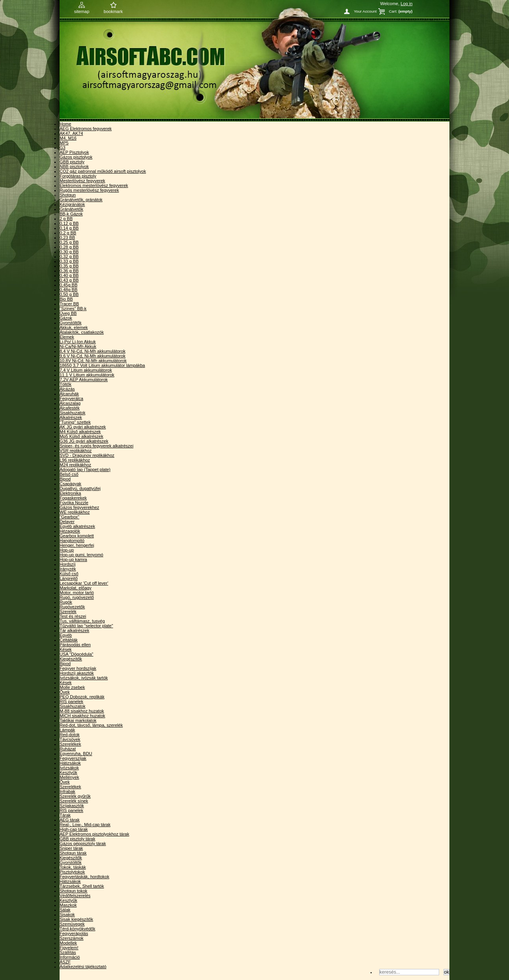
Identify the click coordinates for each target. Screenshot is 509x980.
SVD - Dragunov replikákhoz (87, 455)
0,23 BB (67, 238)
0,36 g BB (69, 271)
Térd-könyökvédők (78, 929)
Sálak (65, 910)
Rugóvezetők (72, 607)
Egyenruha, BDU (76, 754)
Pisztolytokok (72, 872)
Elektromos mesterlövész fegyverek (94, 185)
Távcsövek (70, 739)
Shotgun (68, 195)
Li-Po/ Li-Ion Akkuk (78, 342)
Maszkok (68, 905)
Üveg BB (68, 313)
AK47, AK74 (71, 133)
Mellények (69, 777)
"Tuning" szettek (75, 422)
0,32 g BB (69, 256)
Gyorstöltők (71, 323)
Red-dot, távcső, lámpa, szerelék (91, 725)
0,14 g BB (69, 228)
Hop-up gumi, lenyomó (81, 555)
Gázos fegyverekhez (79, 507)
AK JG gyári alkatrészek (83, 427)
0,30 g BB (69, 252)
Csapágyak (70, 484)
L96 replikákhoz (75, 460)
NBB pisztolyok (74, 166)
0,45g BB (68, 285)
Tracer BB (69, 304)
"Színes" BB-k (73, 309)
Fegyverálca (71, 398)
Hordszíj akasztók (77, 673)
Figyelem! (69, 948)
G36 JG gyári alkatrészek (84, 441)
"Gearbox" (69, 517)
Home (65, 124)
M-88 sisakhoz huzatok (82, 711)
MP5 (64, 143)
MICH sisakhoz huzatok (82, 716)
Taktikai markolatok (78, 720)
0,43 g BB (69, 280)
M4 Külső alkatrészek (80, 432)
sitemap (82, 11)
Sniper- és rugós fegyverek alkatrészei (96, 446)
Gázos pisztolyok (76, 157)
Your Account (365, 11)
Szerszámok (72, 938)
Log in (406, 4)
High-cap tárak (74, 829)
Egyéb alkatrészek (77, 526)
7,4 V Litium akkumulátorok (86, 370)
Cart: (393, 11)
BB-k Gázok (71, 214)
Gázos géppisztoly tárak (83, 843)
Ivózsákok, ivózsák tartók (84, 678)
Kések (66, 649)
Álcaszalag (70, 403)
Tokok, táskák (73, 867)
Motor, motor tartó (77, 593)
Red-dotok (70, 735)
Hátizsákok (70, 763)
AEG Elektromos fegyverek (86, 129)
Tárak (65, 815)
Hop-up (67, 550)
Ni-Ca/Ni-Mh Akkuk (78, 346)
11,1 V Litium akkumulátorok (87, 375)
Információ (70, 957)
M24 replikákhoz (75, 465)
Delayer (67, 522)
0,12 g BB (69, 223)
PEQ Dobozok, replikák (82, 697)
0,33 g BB (69, 261)
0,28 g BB (69, 247)
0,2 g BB (68, 233)
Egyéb (66, 635)
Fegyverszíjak (73, 758)
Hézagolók (70, 531)
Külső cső (69, 574)
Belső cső (69, 474)
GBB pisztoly (72, 162)
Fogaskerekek (73, 498)
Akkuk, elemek (74, 327)
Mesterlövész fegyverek (82, 181)
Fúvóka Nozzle (74, 503)
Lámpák (67, 730)
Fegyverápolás (74, 933)
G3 (63, 148)
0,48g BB (68, 290)
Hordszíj (67, 564)
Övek (65, 692)
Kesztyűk (68, 772)
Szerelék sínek (74, 801)
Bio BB (66, 299)
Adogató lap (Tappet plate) (85, 469)
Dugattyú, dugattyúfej (80, 488)
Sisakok (67, 915)
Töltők (65, 384)
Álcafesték (70, 408)
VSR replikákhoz (76, 451)
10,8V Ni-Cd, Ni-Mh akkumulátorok (93, 361)
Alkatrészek (71, 417)
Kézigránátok (72, 204)
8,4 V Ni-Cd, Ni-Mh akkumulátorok (93, 351)
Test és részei (73, 616)
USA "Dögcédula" (76, 654)
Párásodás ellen (75, 645)
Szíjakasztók (72, 806)
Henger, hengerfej (77, 545)
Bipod (65, 479)
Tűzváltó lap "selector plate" (86, 626)
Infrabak (67, 791)
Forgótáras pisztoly (78, 176)
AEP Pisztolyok (74, 152)
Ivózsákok (69, 768)
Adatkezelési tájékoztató (83, 967)
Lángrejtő (69, 578)
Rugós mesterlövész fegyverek (89, 190)
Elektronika (70, 493)
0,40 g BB (69, 275)
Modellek (68, 943)
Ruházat (68, 749)
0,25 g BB (69, 242)
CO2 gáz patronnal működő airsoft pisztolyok (103, 171)
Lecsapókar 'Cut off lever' (84, 583)
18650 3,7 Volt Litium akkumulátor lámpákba (102, 365)
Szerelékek (70, 744)
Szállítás (68, 952)
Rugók (66, 602)
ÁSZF (65, 962)
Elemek (67, 337)
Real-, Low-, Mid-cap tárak (85, 825)
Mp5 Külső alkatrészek (81, 436)
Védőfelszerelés (75, 896)
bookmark (113, 11)
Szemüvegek (72, 924)
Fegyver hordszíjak (78, 668)
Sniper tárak (71, 848)
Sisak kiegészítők (76, 919)
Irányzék (68, 569)
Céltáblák (69, 640)
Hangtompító (72, 540)
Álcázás (67, 389)
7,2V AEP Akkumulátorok (84, 380)
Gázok (66, 318)
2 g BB (66, 219)
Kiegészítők (71, 659)
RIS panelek (71, 701)
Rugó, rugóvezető (77, 597)
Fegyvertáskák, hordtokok (84, 877)
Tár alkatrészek (74, 630)
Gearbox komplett (77, 536)
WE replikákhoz (75, 512)
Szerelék (68, 612)
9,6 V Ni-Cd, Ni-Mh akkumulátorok (93, 356)
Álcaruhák (69, 394)
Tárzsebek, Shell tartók (82, 886)
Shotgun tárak (73, 853)
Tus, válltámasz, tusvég (82, 621)
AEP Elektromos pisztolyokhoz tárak (94, 834)
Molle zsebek (72, 687)
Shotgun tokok (73, 891)
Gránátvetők (71, 209)
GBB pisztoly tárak (77, 839)
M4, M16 (68, 138)
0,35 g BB (69, 266)
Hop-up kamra (73, 559)
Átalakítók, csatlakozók (82, 332)
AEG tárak (70, 820)
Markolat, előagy (76, 588)
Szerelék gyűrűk (75, 796)
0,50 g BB (69, 294)
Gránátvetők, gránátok (81, 200)
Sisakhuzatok (72, 413)
